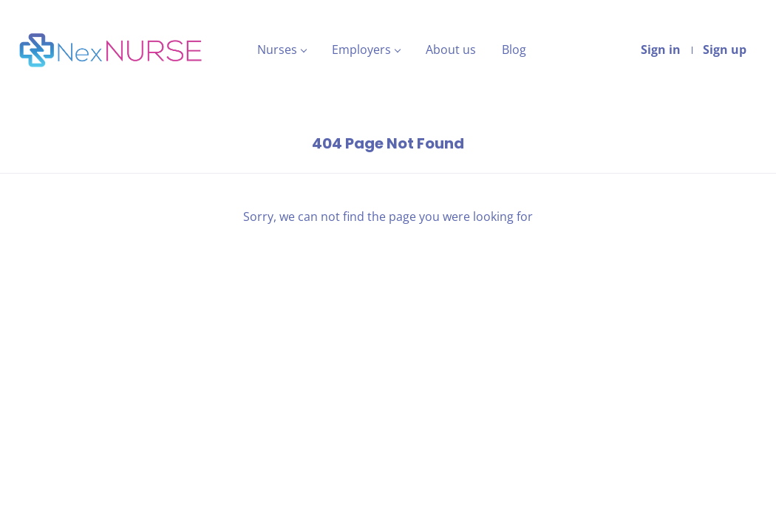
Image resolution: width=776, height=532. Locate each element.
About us (451, 50)
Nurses (277, 50)
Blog (514, 50)
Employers (361, 50)
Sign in (661, 50)
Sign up (725, 50)
